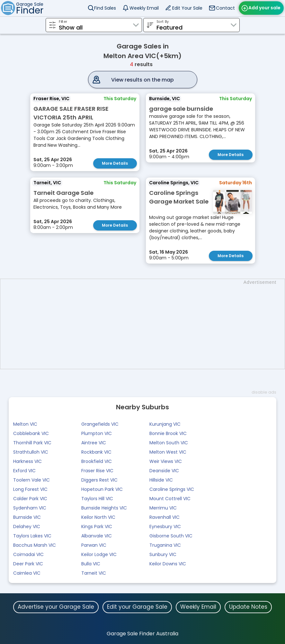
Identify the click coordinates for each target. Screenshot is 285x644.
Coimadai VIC (28, 554)
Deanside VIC (164, 471)
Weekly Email (144, 8)
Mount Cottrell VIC (170, 499)
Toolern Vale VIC (31, 480)
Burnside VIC (27, 517)
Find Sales (105, 8)
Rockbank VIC (96, 452)
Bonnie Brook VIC (168, 433)
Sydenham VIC (30, 508)
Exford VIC (24, 471)
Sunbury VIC (163, 554)
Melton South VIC (169, 443)
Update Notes (248, 607)
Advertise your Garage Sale (56, 607)
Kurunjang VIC (165, 424)
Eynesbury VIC (165, 527)
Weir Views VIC (166, 461)
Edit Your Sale (187, 8)
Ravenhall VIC (165, 517)
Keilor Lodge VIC (99, 554)
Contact (225, 8)
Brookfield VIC (97, 461)
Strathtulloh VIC (31, 452)
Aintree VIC (94, 443)
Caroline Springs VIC (172, 489)
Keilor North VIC (98, 517)
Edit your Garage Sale (137, 607)
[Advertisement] (146, 324)
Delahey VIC (27, 527)
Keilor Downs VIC (168, 564)
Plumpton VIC (97, 433)
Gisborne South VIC (171, 536)
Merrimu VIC (163, 508)
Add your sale (264, 8)
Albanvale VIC (97, 536)
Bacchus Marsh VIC (35, 545)
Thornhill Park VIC (32, 443)
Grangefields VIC (100, 424)
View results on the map (142, 80)
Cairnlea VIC (27, 573)
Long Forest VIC (30, 489)
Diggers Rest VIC (99, 480)
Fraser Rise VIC (97, 471)
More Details (115, 163)
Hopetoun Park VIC (102, 489)
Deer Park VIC (28, 564)
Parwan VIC (94, 545)
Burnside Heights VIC (104, 508)
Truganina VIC (165, 545)
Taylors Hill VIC (97, 499)
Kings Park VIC (97, 527)
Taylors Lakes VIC (32, 536)
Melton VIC (25, 424)
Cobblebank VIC (31, 433)
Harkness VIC (27, 461)
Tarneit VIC (94, 573)
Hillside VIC (161, 480)
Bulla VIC (91, 564)
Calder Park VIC (30, 499)
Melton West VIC (168, 452)
